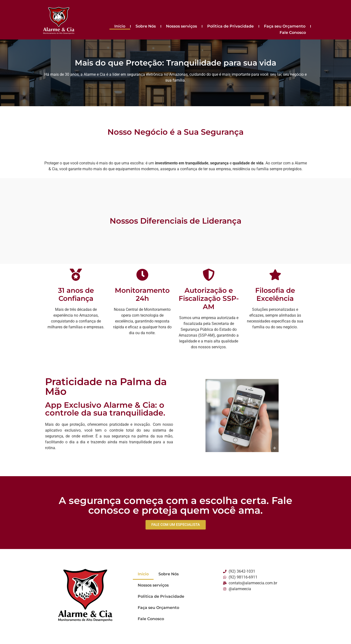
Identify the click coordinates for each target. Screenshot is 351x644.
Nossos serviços (181, 26)
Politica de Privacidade (230, 26)
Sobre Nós (146, 26)
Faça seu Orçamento (285, 26)
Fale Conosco (293, 33)
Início (120, 26)
